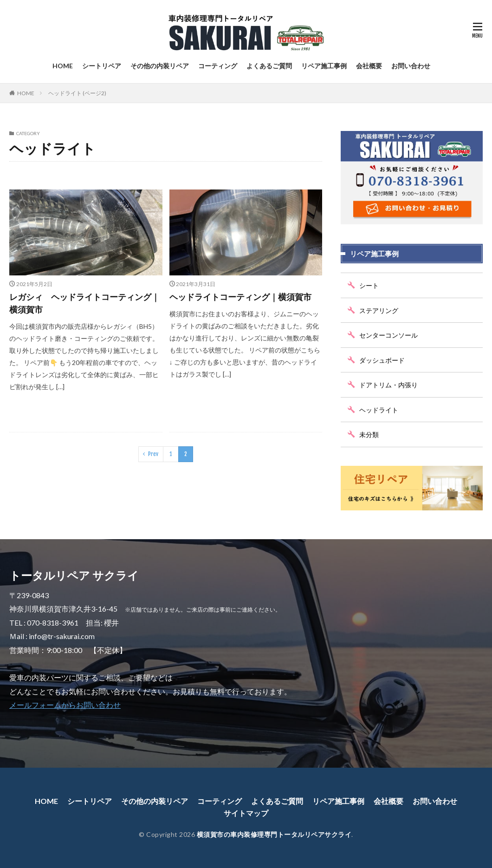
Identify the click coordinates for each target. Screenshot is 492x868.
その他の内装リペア (160, 66)
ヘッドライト (379, 410)
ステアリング (379, 310)
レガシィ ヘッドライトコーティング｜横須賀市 (84, 303)
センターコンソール (388, 335)
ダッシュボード (382, 360)
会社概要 (369, 66)
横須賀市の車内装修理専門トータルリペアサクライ (274, 834)
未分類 (369, 434)
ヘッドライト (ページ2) (77, 93)
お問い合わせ (411, 66)
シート (369, 285)
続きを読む (139, 410)
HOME (63, 66)
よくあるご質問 (269, 66)
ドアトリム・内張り (388, 385)
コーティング (218, 66)
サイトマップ (246, 813)
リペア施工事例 (324, 66)
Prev (153, 454)
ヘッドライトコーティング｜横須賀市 (240, 297)
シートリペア (102, 66)
